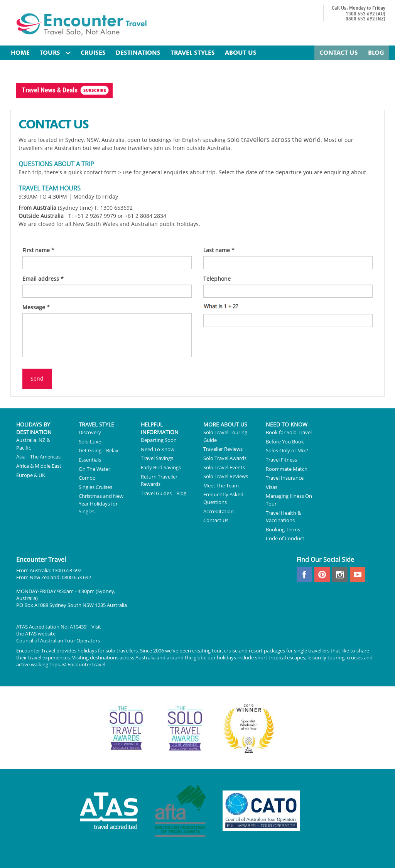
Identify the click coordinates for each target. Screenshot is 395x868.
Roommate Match (287, 469)
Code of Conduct (285, 538)
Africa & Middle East (39, 466)
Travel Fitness (281, 460)
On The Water (95, 469)
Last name (219, 250)
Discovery (90, 432)
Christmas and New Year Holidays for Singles (101, 503)
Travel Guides (156, 493)
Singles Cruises (95, 487)
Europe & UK (31, 475)
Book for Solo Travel (289, 432)
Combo (87, 478)
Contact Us (216, 520)
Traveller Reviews (223, 449)
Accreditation (219, 511)
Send (37, 378)
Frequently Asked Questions (223, 498)
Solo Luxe (90, 442)
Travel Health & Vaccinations (283, 517)
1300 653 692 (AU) (365, 14)
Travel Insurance (285, 478)
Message (36, 307)
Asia (21, 457)
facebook (304, 575)
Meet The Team (221, 485)
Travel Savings (157, 458)
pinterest (322, 575)
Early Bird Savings (161, 467)
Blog (181, 493)
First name (38, 250)
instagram (340, 575)
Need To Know (158, 449)
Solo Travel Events (224, 467)
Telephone (217, 279)
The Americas (45, 457)
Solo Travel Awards (225, 458)
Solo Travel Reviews (226, 476)
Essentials (90, 460)
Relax (112, 450)
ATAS (31, 634)
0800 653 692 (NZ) (365, 19)
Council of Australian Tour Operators (58, 640)
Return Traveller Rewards (159, 480)
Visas (272, 487)
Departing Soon (159, 440)
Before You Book (285, 442)
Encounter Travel (82, 24)
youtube (358, 575)
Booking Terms (283, 529)
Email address (43, 279)
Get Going (90, 450)
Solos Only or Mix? (287, 450)
